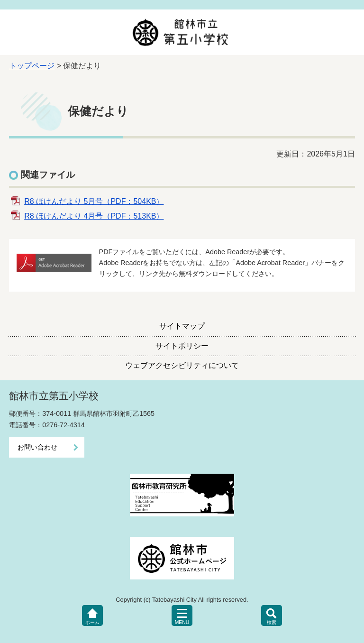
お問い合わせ (37, 447)
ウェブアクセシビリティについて (182, 365)
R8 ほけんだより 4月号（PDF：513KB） (94, 216)
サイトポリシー (182, 346)
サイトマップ (182, 326)
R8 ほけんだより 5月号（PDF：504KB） (94, 201)
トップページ (32, 66)
